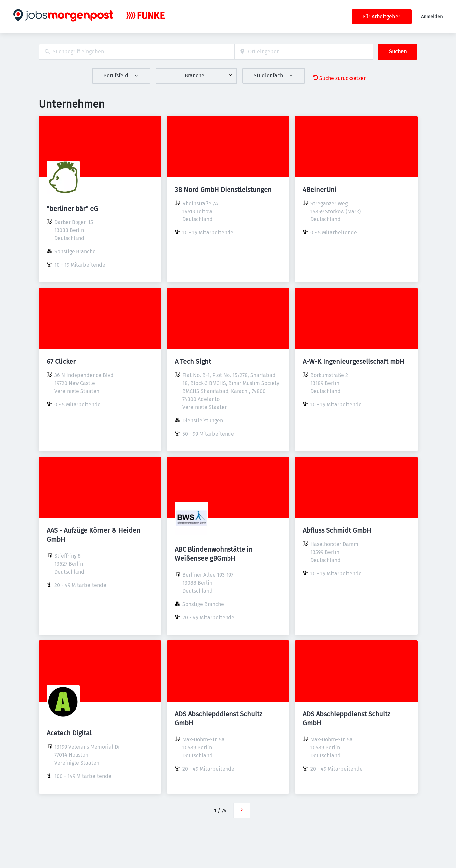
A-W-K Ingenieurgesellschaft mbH (354, 362)
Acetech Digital (69, 733)
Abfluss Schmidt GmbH (337, 530)
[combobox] (137, 52)
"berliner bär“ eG (72, 209)
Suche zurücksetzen (340, 78)
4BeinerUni (320, 190)
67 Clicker (61, 362)
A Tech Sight (193, 362)
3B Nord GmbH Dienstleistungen (223, 190)
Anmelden (432, 17)
